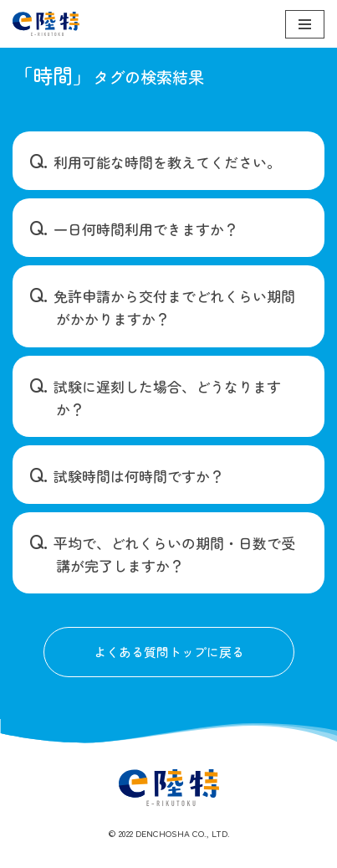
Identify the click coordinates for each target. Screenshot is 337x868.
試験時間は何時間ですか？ (139, 476)
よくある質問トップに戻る (169, 652)
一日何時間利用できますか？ (146, 229)
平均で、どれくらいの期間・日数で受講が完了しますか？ (174, 554)
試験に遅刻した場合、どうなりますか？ (167, 398)
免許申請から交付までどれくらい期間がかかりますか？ (174, 307)
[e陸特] (46, 24)
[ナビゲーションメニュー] (305, 24)
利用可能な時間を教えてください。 (167, 162)
